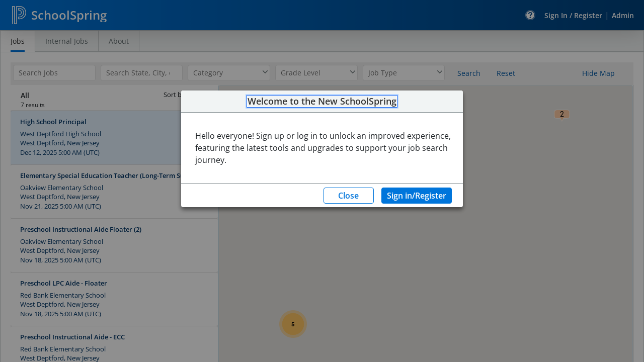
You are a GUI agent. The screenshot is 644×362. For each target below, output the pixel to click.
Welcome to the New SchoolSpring (322, 102)
